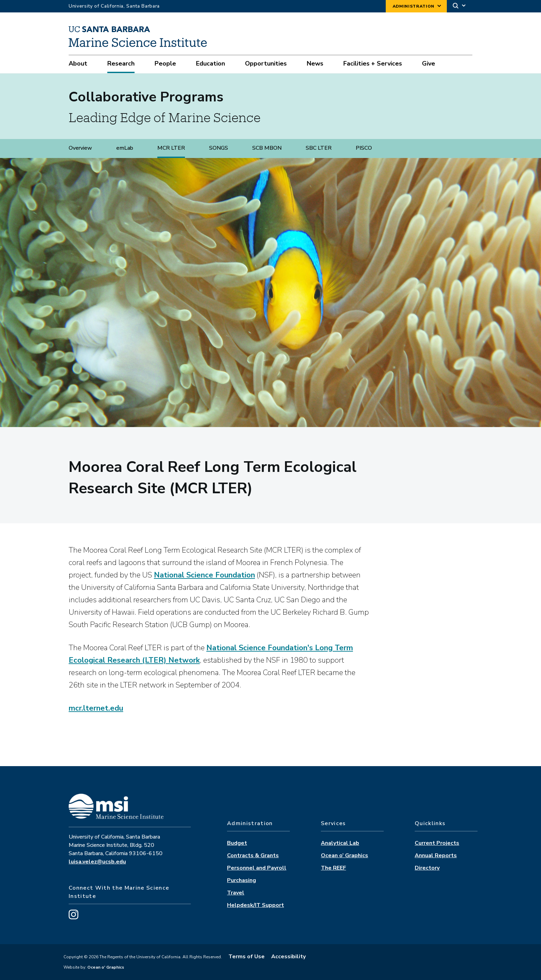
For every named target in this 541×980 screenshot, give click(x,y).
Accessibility (288, 957)
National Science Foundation (204, 575)
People (165, 63)
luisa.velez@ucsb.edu (97, 862)
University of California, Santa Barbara (114, 6)
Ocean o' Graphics (105, 967)
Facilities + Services (373, 63)
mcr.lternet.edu (96, 708)
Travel (236, 893)
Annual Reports (436, 855)
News (315, 63)
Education (210, 63)
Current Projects (437, 843)
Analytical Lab (340, 843)
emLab (125, 148)
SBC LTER (319, 148)
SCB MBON (267, 148)
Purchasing (242, 880)
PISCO (364, 148)
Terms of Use (247, 957)
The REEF (333, 868)
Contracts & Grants (253, 855)
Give (429, 63)
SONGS (219, 148)
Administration (414, 6)
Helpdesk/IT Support (255, 905)
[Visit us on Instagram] (73, 918)
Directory (427, 868)
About (78, 63)
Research (121, 63)
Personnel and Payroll (257, 868)
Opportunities (266, 63)
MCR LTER (171, 148)
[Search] (460, 6)
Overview (80, 148)
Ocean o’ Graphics (345, 855)
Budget (237, 843)
